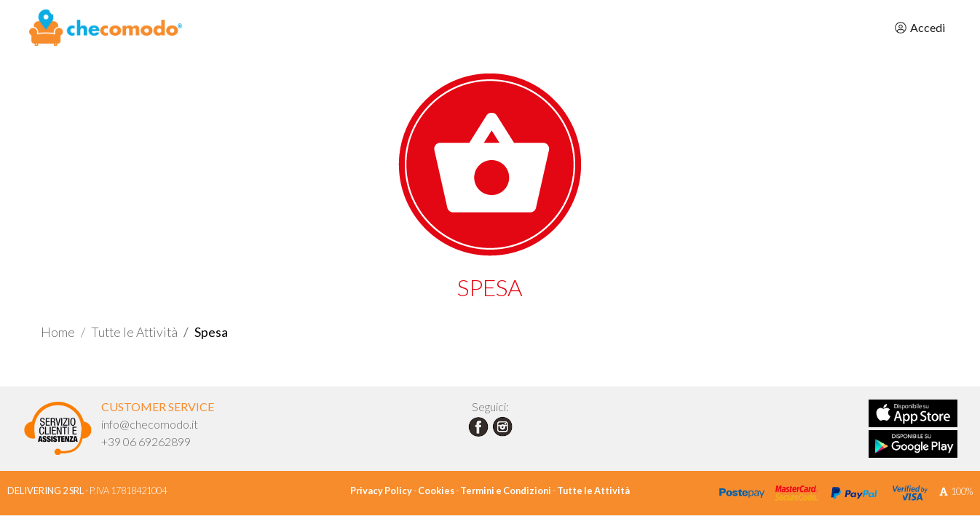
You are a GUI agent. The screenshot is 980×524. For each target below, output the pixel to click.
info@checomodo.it (150, 424)
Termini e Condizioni (506, 491)
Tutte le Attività (134, 332)
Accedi (919, 27)
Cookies (436, 491)
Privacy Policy (381, 491)
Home (58, 332)
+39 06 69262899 (146, 441)
